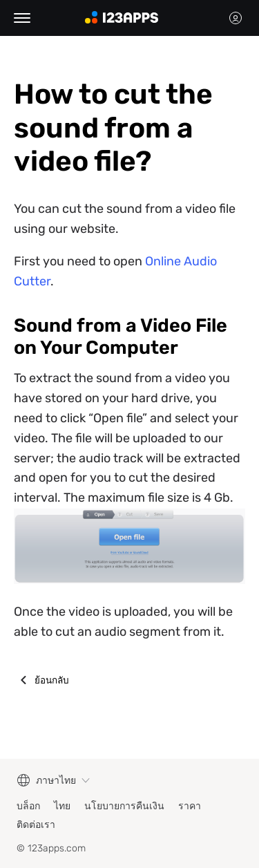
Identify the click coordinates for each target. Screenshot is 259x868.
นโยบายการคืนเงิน (124, 806)
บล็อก (28, 806)
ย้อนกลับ (52, 680)
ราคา (190, 806)
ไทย (62, 806)
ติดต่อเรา (36, 825)
